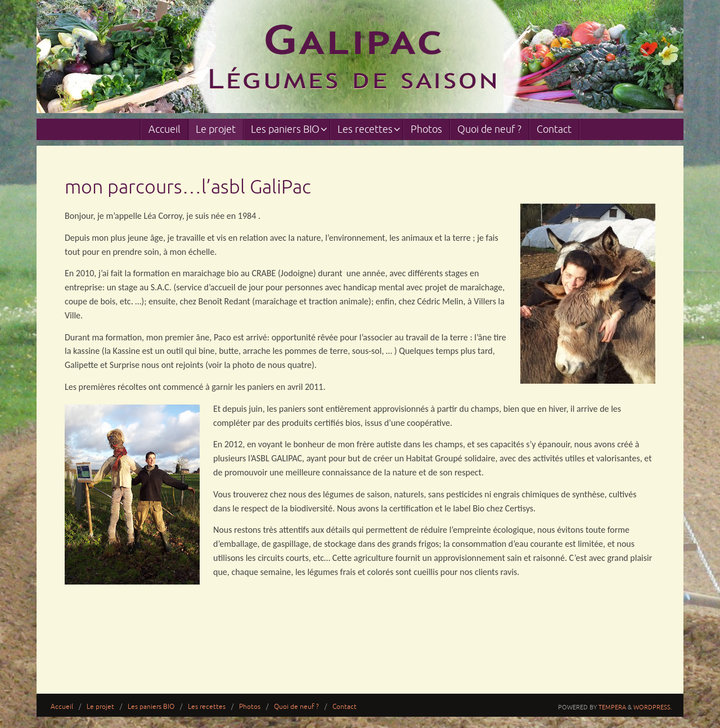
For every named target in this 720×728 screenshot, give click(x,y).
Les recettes (207, 707)
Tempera (612, 707)
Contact (345, 707)
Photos (250, 707)
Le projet (100, 707)
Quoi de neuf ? (296, 707)
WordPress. (653, 707)
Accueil (62, 707)
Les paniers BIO (151, 707)
